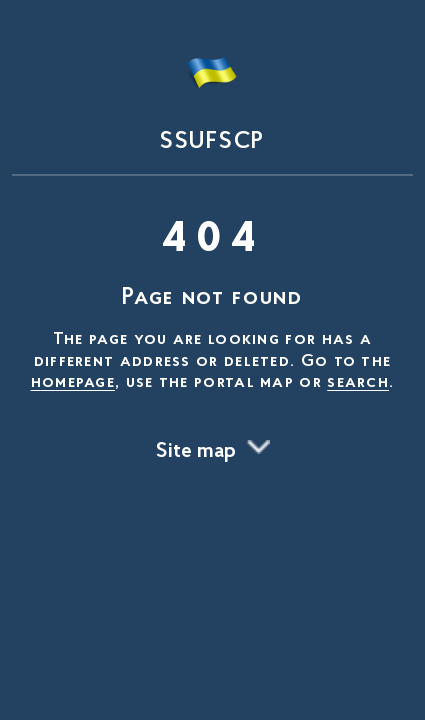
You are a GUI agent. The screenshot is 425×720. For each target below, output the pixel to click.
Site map (196, 452)
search (358, 383)
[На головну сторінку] (212, 92)
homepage (73, 383)
